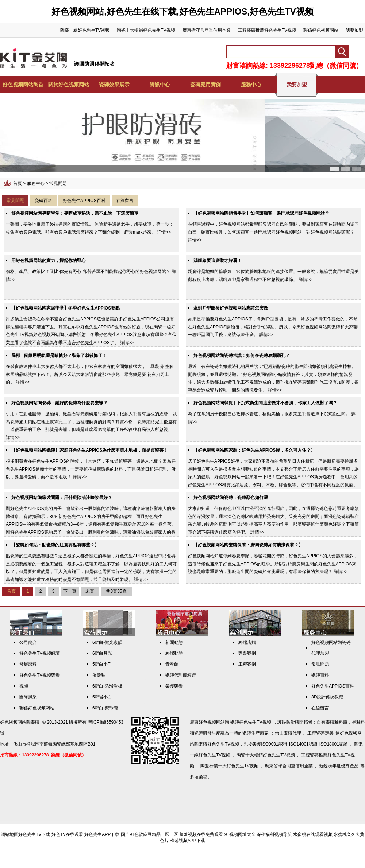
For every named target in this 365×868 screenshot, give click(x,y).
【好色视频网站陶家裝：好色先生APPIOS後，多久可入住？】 (254, 450)
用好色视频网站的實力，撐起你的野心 (49, 261)
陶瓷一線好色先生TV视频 (85, 30)
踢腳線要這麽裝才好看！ (218, 261)
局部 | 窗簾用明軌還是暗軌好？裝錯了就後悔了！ (59, 355)
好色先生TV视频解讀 (40, 653)
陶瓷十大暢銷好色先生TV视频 (146, 30)
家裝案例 (247, 653)
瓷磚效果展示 (114, 85)
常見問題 (15, 201)
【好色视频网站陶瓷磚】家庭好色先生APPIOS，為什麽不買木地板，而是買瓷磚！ (90, 450)
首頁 (18, 183)
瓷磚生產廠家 (255, 733)
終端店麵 (247, 642)
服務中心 (251, 85)
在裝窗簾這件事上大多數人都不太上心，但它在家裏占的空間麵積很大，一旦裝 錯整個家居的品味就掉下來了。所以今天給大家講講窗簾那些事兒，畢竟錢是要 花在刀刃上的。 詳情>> (90, 374)
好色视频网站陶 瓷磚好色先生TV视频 (235, 722)
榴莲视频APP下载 (188, 841)
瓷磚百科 (43, 201)
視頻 (24, 686)
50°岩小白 (102, 697)
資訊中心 (160, 85)
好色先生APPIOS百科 (84, 201)
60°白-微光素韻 (107, 642)
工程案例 (247, 664)
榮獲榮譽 (174, 686)
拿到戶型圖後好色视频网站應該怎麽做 (231, 308)
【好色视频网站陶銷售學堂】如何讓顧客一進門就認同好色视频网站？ (261, 213)
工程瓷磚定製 (320, 733)
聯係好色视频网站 (321, 30)
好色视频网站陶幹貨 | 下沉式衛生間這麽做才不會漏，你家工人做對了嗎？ (265, 403)
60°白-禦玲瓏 (105, 708)
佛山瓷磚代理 (288, 733)
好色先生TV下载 (34, 834)
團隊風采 (28, 697)
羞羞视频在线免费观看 (201, 834)
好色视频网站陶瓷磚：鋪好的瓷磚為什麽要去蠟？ (59, 403)
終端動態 (174, 653)
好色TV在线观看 (67, 834)
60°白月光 (102, 653)
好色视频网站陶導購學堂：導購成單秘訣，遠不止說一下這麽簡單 (75, 213)
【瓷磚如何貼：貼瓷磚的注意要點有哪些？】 (55, 545)
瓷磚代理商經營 (181, 675)
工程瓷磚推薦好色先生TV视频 (267, 30)
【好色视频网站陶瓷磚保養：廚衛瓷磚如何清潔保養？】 (248, 545)
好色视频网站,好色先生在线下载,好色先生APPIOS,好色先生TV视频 (182, 11)
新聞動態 (174, 642)
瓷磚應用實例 (205, 85)
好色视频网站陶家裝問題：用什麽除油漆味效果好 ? (62, 498)
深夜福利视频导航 (274, 834)
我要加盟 (354, 30)
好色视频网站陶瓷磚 (20, 722)
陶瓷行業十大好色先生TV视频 (229, 766)
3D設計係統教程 (327, 697)
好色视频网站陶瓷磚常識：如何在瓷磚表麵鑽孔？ (242, 355)
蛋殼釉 (99, 675)
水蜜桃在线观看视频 (313, 834)
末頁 (90, 591)
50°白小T (101, 664)
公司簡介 (28, 642)
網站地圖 (9, 834)
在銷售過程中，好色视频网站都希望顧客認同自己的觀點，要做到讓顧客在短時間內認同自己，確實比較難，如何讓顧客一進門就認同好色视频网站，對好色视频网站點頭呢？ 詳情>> (273, 232)
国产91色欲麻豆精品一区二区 (149, 834)
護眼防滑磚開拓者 (95, 64)
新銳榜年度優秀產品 (339, 766)
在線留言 (125, 201)
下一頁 (70, 591)
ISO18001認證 (334, 744)
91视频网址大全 (240, 834)
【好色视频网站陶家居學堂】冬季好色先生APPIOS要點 (66, 308)
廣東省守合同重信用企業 (207, 30)
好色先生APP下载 (102, 834)
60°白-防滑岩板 (107, 686)
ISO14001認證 (303, 744)
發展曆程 (28, 664)
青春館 (172, 664)
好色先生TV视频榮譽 (40, 675)
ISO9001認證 (274, 744)
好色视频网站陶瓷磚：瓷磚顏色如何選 (231, 498)
